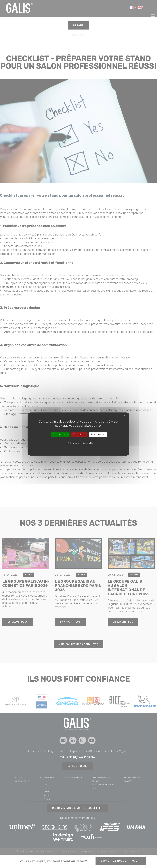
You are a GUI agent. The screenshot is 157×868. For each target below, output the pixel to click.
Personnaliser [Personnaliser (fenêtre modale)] (98, 435)
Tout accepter (60, 435)
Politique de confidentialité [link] (80, 443)
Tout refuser (79, 435)
